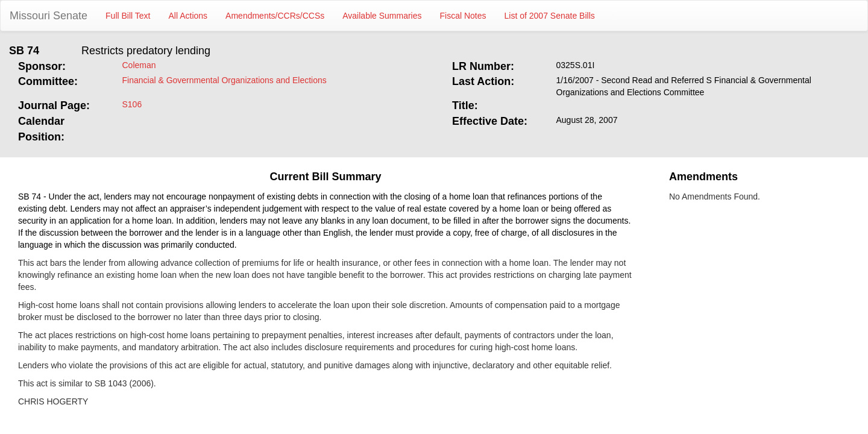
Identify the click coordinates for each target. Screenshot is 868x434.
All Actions (188, 16)
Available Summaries (382, 16)
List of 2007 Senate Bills (550, 16)
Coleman (139, 65)
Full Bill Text (128, 16)
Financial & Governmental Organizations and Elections (225, 80)
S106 (132, 104)
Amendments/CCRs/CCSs (275, 16)
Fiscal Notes (463, 16)
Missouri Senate (49, 16)
